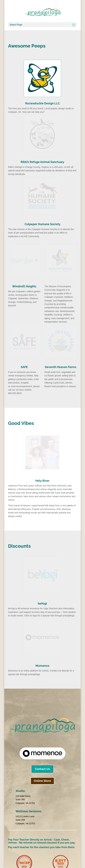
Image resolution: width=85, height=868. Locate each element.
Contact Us (42, 769)
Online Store (42, 781)
